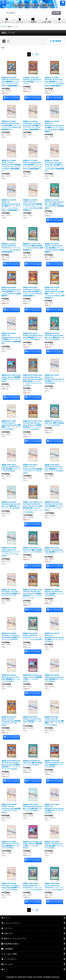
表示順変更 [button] (56, 41)
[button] (3, 3)
